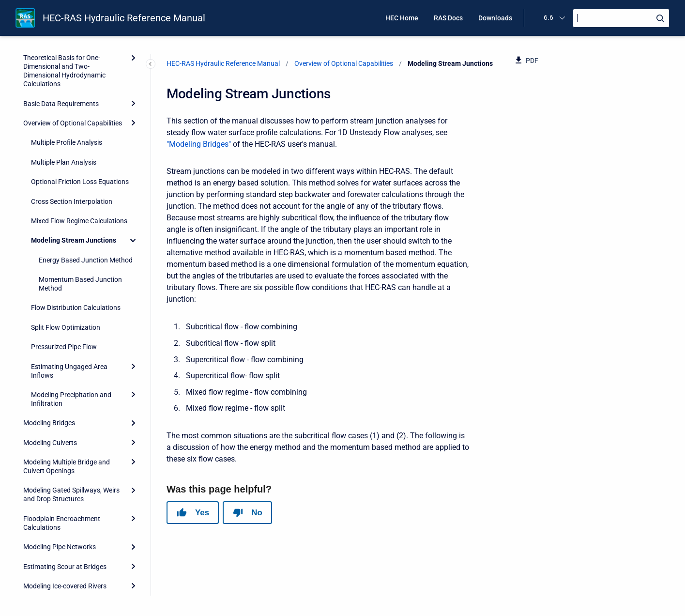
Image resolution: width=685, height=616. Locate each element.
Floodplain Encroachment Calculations (62, 436)
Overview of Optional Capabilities (344, 63)
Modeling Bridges (49, 336)
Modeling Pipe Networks (60, 460)
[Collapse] (133, 153)
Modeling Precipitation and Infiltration (71, 312)
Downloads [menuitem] (495, 18)
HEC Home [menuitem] (402, 18)
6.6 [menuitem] (548, 17)
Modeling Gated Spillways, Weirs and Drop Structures (71, 407)
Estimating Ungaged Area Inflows (69, 284)
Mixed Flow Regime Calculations (79, 134)
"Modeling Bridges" (199, 144)
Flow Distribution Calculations (76, 220)
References (40, 566)
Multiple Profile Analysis (67, 55)
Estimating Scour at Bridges (65, 479)
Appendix (37, 585)
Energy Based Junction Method (86, 173)
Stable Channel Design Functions (72, 518)
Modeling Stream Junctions (74, 153)
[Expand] (133, 279)
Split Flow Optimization (66, 240)
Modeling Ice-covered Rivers (65, 499)
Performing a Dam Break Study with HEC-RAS (69, 542)
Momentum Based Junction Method (80, 197)
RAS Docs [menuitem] (448, 18)
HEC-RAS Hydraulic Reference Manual (124, 18)
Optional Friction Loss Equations (80, 94)
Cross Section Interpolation (72, 114)
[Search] (621, 18)
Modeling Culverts (50, 355)
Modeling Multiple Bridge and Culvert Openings (67, 379)
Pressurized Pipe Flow (64, 260)
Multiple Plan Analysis (64, 75)
